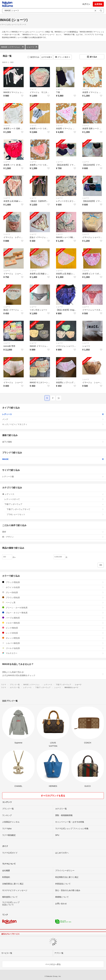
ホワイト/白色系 (53, 587)
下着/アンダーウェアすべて (55, 509)
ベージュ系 (53, 602)
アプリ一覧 (59, 953)
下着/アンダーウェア (54, 504)
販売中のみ (34, 57)
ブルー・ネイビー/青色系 (53, 613)
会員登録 (98, 4)
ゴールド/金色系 (53, 648)
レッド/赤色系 (53, 633)
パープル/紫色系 (53, 618)
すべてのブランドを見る (53, 796)
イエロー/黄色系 (53, 623)
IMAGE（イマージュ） (12, 47)
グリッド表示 (62, 57)
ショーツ (32, 47)
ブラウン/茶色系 (53, 597)
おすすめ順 (47, 57)
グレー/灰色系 (53, 592)
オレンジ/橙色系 (53, 638)
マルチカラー (53, 653)
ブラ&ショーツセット (55, 514)
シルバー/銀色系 (53, 643)
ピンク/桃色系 (53, 628)
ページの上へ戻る (53, 964)
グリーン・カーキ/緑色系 (53, 608)
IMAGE (53, 459)
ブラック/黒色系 (53, 582)
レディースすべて (54, 499)
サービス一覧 (7, 953)
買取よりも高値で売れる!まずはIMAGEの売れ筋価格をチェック (53, 674)
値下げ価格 (53, 442)
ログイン (86, 4)
